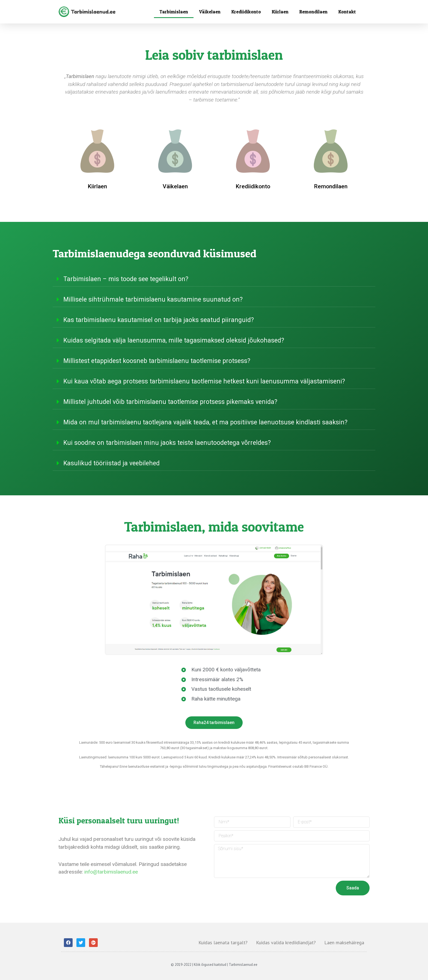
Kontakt (347, 12)
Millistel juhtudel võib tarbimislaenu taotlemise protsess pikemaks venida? (170, 402)
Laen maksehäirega (344, 942)
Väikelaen (210, 12)
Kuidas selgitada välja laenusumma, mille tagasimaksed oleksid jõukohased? (174, 340)
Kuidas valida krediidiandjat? (286, 942)
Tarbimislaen (174, 12)
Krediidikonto (246, 12)
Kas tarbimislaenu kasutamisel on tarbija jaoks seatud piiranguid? (159, 320)
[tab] (214, 279)
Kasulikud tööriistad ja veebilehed (112, 463)
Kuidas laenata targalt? (223, 942)
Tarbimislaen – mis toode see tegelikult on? (126, 279)
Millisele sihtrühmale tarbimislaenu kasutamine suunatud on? (153, 300)
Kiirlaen (280, 12)
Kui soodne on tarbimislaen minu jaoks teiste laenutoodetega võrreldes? (167, 443)
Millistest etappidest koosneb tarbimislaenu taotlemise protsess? (157, 361)
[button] (214, 723)
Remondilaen (313, 12)
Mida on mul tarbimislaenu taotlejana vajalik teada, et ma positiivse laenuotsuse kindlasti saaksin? (205, 422)
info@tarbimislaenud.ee (111, 872)
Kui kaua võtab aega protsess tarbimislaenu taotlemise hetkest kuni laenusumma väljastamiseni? (204, 381)
